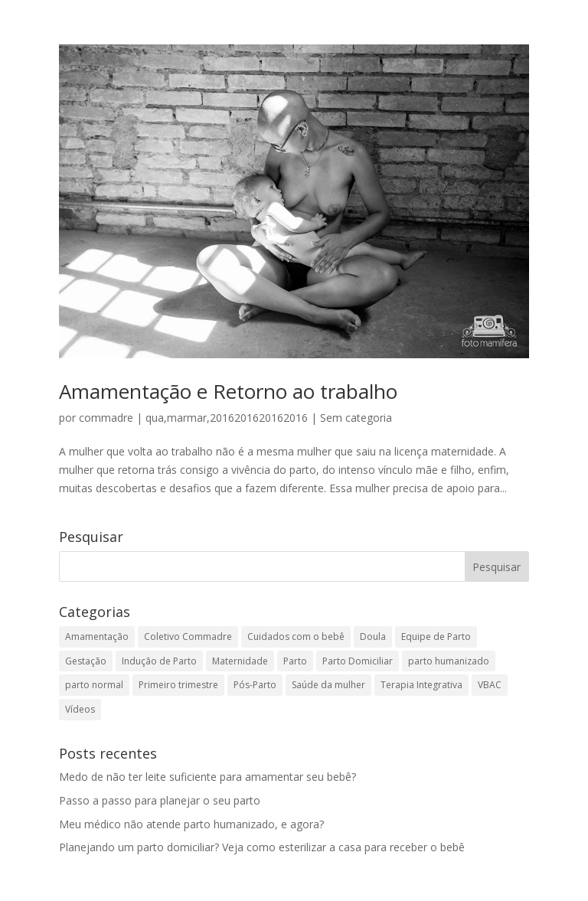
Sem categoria (356, 418)
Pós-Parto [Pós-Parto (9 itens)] (255, 685)
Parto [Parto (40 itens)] (295, 661)
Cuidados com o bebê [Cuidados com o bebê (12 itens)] (296, 637)
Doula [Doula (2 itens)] (373, 637)
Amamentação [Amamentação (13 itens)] (97, 637)
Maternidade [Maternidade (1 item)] (240, 661)
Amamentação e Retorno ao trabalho (228, 391)
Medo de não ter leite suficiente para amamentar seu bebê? (207, 777)
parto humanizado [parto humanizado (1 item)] (449, 661)
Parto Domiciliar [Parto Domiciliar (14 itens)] (358, 661)
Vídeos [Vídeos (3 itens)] (80, 709)
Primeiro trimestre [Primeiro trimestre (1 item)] (178, 685)
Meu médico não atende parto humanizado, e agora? (191, 824)
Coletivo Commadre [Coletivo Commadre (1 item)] (188, 637)
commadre (106, 418)
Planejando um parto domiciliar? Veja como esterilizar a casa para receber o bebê (262, 847)
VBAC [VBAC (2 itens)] (490, 685)
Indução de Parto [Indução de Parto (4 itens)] (159, 661)
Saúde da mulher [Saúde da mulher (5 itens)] (328, 685)
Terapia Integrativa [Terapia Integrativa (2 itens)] (421, 685)
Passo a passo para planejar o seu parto (160, 800)
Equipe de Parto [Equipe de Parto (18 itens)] (436, 637)
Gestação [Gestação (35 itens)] (86, 661)
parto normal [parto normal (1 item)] (94, 685)
